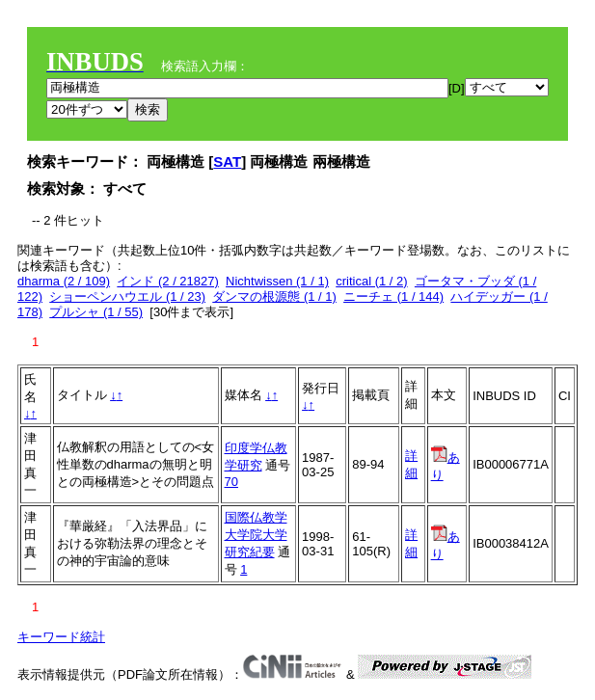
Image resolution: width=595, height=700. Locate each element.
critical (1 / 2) (371, 281)
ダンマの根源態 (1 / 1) (274, 296)
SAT (227, 162)
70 (231, 482)
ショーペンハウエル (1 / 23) (127, 296)
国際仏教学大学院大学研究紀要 (256, 535)
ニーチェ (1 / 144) (393, 296)
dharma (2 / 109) (64, 281)
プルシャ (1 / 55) (96, 312)
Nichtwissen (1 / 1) (277, 281)
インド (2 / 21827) (168, 281)
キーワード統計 (61, 637)
